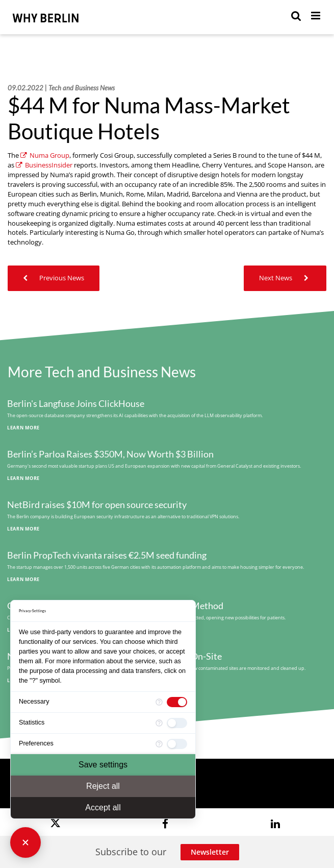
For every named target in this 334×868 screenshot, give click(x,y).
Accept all (103, 807)
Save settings (103, 765)
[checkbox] (177, 702)
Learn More (23, 428)
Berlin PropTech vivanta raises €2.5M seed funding (107, 555)
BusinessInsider (44, 165)
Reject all (103, 786)
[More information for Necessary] (159, 702)
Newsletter (210, 852)
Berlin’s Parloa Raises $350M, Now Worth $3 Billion (110, 454)
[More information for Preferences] (159, 744)
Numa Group (45, 155)
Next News (285, 278)
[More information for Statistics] (159, 723)
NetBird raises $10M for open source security (97, 505)
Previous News (54, 278)
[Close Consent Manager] (25, 842)
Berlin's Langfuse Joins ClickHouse (76, 404)
